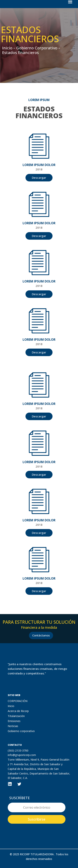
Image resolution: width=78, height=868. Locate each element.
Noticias (13, 726)
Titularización (16, 716)
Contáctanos (41, 635)
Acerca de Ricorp (18, 711)
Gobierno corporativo (21, 731)
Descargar (39, 178)
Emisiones (14, 721)
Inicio (11, 706)
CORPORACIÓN (18, 701)
